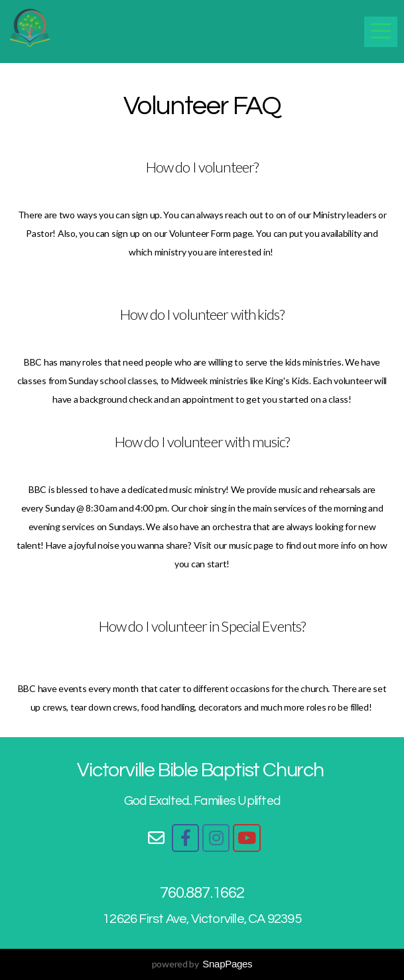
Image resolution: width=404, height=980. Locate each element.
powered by (202, 964)
